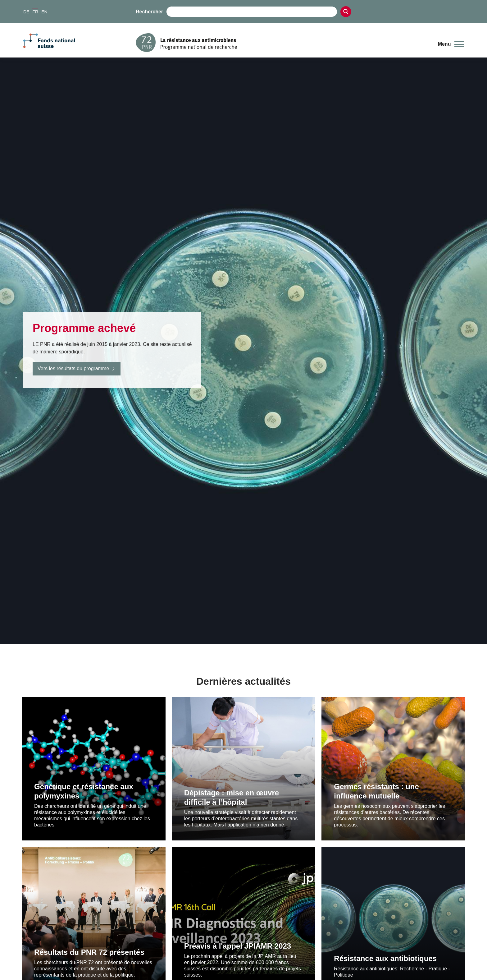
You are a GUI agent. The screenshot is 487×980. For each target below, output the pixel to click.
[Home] (282, 43)
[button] (451, 44)
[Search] (346, 12)
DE (26, 12)
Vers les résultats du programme (77, 368)
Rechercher (149, 12)
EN (44, 12)
